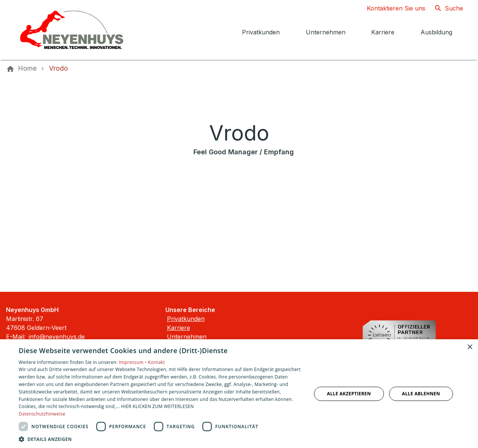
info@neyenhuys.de (57, 337)
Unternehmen (187, 337)
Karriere (179, 328)
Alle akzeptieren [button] (349, 394)
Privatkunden (186, 319)
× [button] (470, 347)
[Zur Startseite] (72, 30)
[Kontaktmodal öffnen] (390, 8)
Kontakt (156, 362)
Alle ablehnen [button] (421, 394)
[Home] (27, 68)
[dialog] (239, 394)
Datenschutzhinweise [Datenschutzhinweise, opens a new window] (42, 414)
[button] (161, 439)
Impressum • (133, 362)
